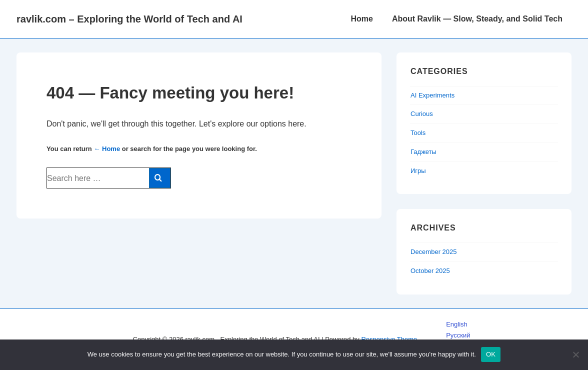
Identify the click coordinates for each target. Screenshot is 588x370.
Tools (418, 133)
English (457, 324)
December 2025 (434, 252)
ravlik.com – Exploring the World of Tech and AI (129, 19)
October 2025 (430, 271)
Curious (422, 114)
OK (491, 354)
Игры (418, 171)
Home (361, 19)
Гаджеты (423, 152)
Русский (458, 335)
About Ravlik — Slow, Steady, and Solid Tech (477, 19)
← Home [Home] (107, 149)
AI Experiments (432, 95)
